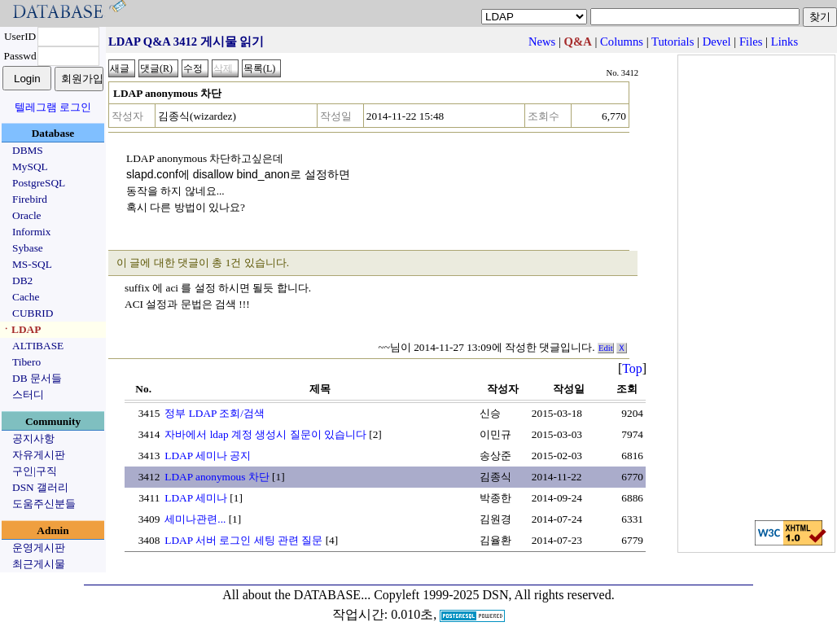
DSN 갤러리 (40, 487)
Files (751, 42)
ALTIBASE (38, 346)
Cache (26, 297)
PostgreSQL (39, 183)
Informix (31, 232)
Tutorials (673, 42)
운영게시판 (39, 548)
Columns (622, 42)
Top (632, 368)
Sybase (28, 248)
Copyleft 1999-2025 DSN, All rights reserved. (494, 595)
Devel (717, 42)
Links (784, 42)
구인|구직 (35, 471)
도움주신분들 (44, 504)
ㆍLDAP (21, 329)
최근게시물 (39, 564)
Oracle (27, 215)
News (542, 42)
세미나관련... (195, 519)
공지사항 (33, 438)
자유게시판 (39, 455)
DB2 (22, 280)
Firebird (30, 199)
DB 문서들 (37, 378)
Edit (606, 348)
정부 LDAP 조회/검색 (215, 413)
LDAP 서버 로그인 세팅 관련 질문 (243, 540)
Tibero (26, 362)
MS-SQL (32, 264)
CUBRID (33, 313)
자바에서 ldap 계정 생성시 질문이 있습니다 (265, 434)
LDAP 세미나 (196, 498)
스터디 (28, 394)
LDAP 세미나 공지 (208, 456)
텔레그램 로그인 (53, 107)
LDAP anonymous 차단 (217, 477)
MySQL (30, 166)
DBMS (28, 150)
